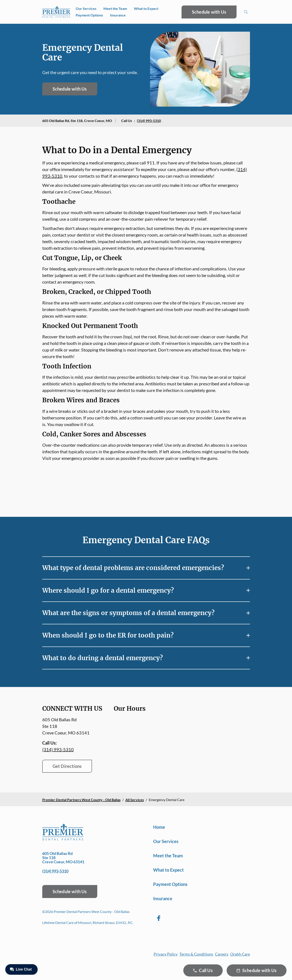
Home (159, 827)
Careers (222, 954)
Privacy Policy (166, 954)
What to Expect (146, 8)
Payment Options (89, 15)
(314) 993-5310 (149, 121)
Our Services (86, 8)
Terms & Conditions (196, 954)
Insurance (118, 15)
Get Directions (67, 766)
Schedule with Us (209, 12)
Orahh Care (240, 954)
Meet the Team (115, 8)
